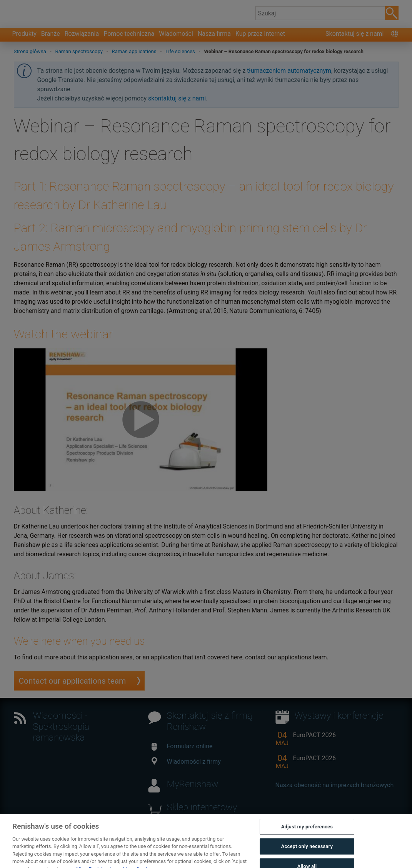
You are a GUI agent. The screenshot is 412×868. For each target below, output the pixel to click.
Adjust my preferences (307, 834)
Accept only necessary (307, 854)
